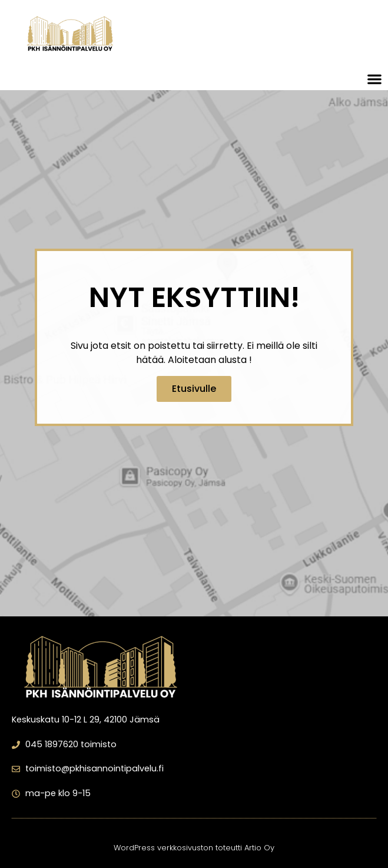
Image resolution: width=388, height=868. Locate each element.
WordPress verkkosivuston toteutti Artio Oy (194, 848)
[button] (375, 79)
